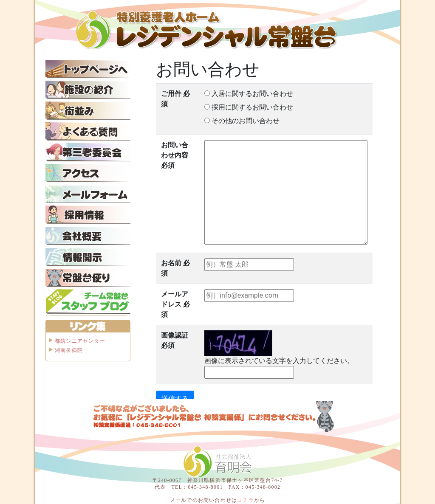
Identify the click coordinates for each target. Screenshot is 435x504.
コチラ (246, 500)
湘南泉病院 (69, 350)
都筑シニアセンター (80, 341)
